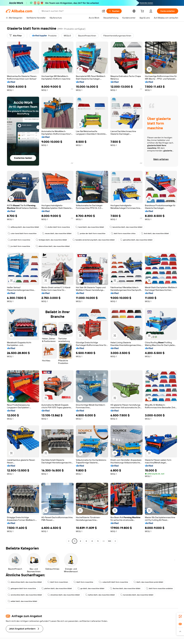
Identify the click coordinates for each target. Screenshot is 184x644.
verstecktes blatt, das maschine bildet (25, 595)
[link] (180, 616)
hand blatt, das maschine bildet (90, 227)
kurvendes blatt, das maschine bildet (137, 595)
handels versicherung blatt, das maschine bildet (94, 240)
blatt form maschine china (123, 233)
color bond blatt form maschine (22, 233)
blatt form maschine (83, 582)
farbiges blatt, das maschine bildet (51, 240)
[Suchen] (114, 11)
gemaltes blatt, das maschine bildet (136, 240)
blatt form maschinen (58, 582)
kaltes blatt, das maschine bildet (100, 595)
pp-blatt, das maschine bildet (91, 588)
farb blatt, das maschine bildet (155, 233)
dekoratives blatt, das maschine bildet (53, 246)
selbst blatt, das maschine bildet (22, 601)
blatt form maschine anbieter (159, 588)
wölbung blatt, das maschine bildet (23, 227)
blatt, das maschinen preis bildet (148, 582)
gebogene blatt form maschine (22, 588)
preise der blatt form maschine (91, 233)
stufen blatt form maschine (57, 227)
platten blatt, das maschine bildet (57, 588)
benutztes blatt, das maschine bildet (126, 227)
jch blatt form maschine (19, 240)
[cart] (143, 11)
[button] (103, 11)
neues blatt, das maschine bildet (57, 233)
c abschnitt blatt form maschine (113, 582)
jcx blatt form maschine (19, 246)
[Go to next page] (115, 541)
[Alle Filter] (16, 36)
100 (110, 541)
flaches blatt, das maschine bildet (125, 588)
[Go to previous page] (69, 541)
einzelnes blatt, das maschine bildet (64, 595)
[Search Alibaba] (70, 11)
